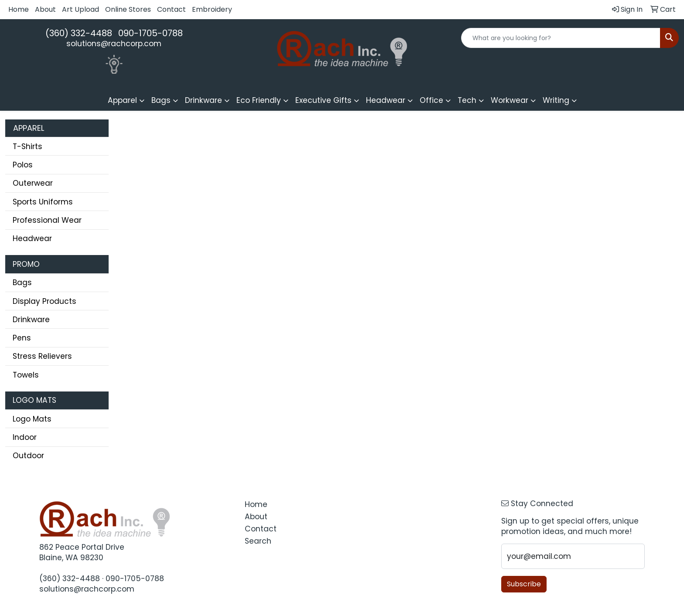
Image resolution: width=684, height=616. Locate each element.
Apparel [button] (122, 100)
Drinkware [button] (203, 100)
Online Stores (128, 9)
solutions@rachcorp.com (114, 44)
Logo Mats (32, 419)
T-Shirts (27, 146)
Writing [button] (556, 100)
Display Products (44, 301)
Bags (22, 282)
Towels (26, 375)
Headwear (32, 238)
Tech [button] (467, 100)
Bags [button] (161, 100)
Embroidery (212, 9)
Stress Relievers (42, 356)
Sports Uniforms (43, 202)
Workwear (510, 100)
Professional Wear (47, 220)
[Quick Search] (561, 38)
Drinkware (31, 320)
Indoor (25, 437)
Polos (23, 165)
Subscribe (524, 584)
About (45, 9)
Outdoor (28, 456)
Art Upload (80, 9)
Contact (171, 9)
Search (258, 541)
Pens (22, 338)
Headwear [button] (386, 100)
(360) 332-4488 (79, 33)
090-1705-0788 (150, 33)
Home (19, 9)
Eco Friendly (259, 100)
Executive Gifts (323, 100)
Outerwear (33, 183)
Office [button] (431, 100)
